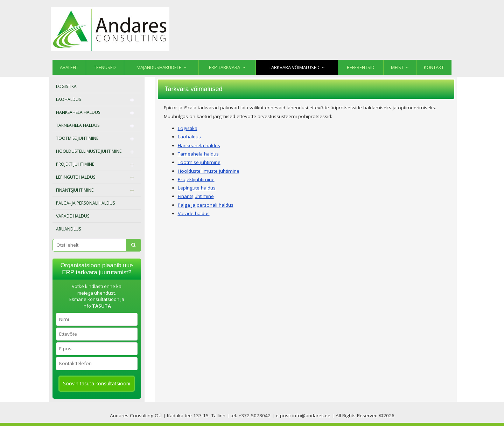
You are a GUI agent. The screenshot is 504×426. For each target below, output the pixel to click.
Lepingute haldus (76, 177)
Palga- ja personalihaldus (85, 203)
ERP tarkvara (225, 67)
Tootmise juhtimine (77, 138)
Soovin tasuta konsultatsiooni (97, 383)
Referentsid (361, 67)
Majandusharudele (159, 67)
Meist (397, 67)
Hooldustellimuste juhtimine (89, 151)
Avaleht (69, 67)
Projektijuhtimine (75, 164)
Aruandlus (68, 229)
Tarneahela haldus (78, 125)
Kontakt (434, 67)
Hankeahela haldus (78, 112)
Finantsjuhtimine (75, 190)
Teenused (105, 67)
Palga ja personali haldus (206, 205)
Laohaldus (68, 99)
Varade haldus (73, 216)
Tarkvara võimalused (294, 67)
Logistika (66, 86)
